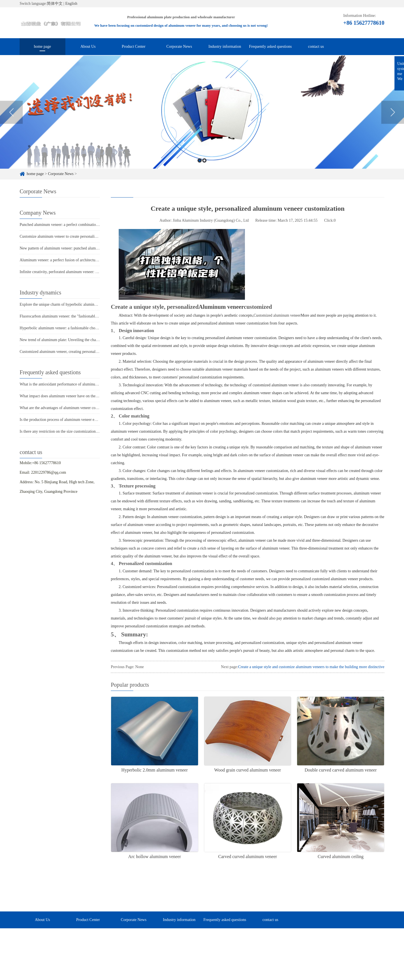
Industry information (225, 46)
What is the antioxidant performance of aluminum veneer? (66, 384)
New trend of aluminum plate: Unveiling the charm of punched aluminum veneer (83, 340)
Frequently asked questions (270, 46)
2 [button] (204, 168)
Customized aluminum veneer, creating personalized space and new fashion (79, 352)
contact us (316, 46)
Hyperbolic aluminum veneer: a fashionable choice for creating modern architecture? (86, 328)
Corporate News (179, 46)
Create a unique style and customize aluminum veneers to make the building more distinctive (311, 667)
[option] (202, 120)
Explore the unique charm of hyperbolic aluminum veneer (65, 304)
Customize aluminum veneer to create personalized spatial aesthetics (74, 236)
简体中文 (55, 4)
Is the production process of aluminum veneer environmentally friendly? (77, 420)
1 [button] (200, 168)
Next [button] (393, 120)
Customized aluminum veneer (277, 315)
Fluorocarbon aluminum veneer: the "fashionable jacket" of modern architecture (82, 316)
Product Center (134, 46)
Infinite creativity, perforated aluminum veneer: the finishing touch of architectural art (87, 272)
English (71, 4)
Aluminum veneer (221, 307)
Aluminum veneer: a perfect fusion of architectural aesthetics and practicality (80, 260)
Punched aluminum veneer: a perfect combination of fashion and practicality (80, 225)
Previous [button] (11, 120)
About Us (88, 46)
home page (43, 46)
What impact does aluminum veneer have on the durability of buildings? (76, 396)
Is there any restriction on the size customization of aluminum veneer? (75, 431)
